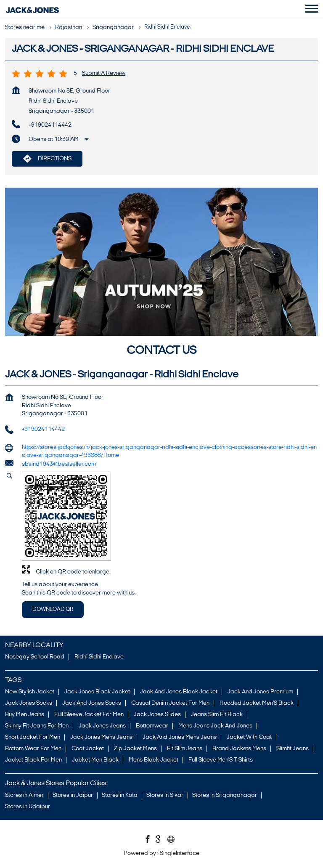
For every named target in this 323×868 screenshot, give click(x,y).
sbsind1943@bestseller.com (59, 464)
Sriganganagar (113, 28)
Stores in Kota (120, 795)
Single (180, 853)
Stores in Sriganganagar (225, 795)
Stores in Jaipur (73, 795)
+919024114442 (50, 125)
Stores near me (25, 28)
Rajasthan (69, 28)
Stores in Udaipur (28, 806)
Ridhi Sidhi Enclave (99, 657)
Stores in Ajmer (24, 795)
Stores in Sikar (165, 795)
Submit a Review (104, 73)
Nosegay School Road (35, 657)
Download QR (53, 609)
